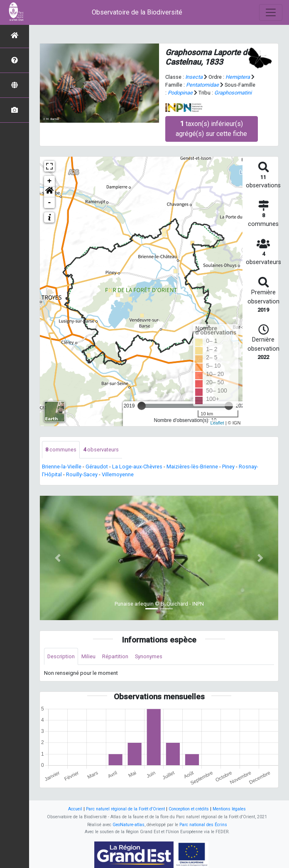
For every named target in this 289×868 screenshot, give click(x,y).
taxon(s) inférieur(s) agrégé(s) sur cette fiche (211, 129)
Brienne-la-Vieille (62, 467)
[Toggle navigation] (271, 12)
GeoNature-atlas (129, 825)
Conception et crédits (189, 809)
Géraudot (97, 467)
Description (61, 656)
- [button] (50, 203)
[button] (49, 192)
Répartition (115, 656)
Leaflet (217, 423)
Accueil (75, 809)
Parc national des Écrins (203, 825)
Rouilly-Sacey (82, 474)
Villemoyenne (118, 474)
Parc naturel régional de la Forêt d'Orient (125, 809)
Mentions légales (229, 809)
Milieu (88, 656)
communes (61, 450)
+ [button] (50, 181)
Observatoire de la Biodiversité (137, 12)
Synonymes (149, 656)
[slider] (142, 406)
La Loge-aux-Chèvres (137, 467)
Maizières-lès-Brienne (192, 467)
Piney (228, 467)
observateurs (101, 450)
